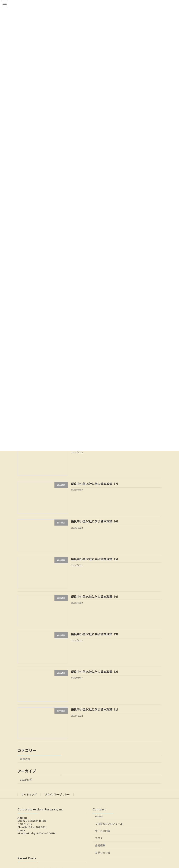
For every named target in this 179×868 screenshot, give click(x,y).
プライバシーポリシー (57, 794)
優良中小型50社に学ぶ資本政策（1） (95, 709)
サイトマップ (29, 794)
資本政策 (25, 759)
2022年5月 (26, 780)
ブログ (99, 838)
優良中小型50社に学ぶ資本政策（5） (95, 559)
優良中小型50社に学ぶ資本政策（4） (95, 597)
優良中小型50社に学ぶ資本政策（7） (95, 484)
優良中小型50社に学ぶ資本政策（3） (95, 634)
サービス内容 (103, 831)
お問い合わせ (103, 853)
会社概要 (100, 845)
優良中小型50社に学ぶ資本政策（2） (95, 672)
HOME (99, 816)
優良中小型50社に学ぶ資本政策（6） (95, 521)
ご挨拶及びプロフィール (109, 824)
